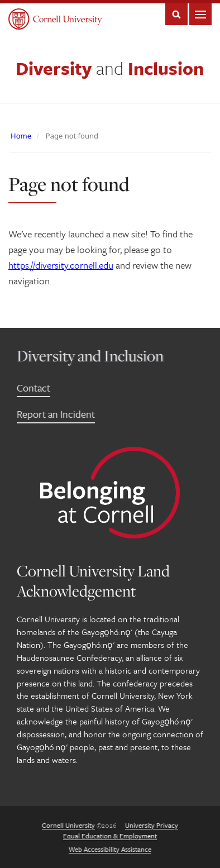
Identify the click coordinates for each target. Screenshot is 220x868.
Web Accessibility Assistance (110, 849)
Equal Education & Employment (110, 836)
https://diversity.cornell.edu (61, 265)
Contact (34, 388)
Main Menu (200, 14)
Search (176, 14)
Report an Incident (56, 414)
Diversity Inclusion (110, 68)
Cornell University (68, 825)
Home (21, 136)
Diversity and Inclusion (90, 356)
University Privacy (152, 825)
